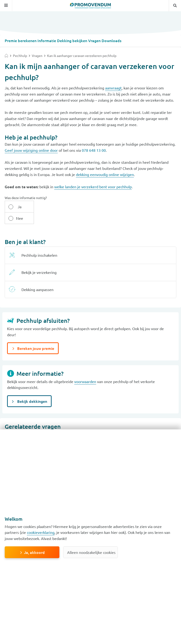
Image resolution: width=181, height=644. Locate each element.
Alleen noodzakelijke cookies (91, 552)
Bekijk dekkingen (32, 389)
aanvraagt (113, 88)
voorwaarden (85, 370)
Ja (18, 206)
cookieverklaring (41, 532)
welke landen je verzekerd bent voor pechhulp (93, 186)
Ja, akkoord (34, 552)
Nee (46, 206)
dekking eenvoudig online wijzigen (105, 174)
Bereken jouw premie (35, 336)
